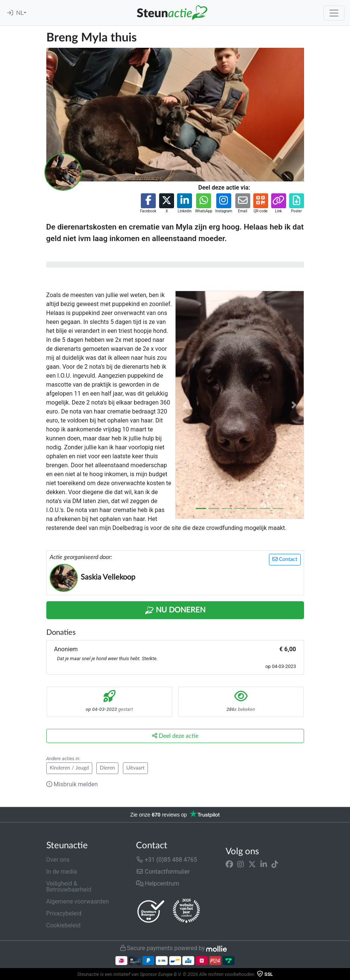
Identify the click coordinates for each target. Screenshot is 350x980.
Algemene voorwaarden (78, 901)
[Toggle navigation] (334, 13)
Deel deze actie (175, 736)
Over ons (58, 860)
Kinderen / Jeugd (69, 768)
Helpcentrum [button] (158, 884)
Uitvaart (135, 768)
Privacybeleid (64, 913)
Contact (285, 559)
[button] (148, 204)
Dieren (107, 768)
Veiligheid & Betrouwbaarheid (69, 887)
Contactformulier (163, 872)
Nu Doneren (175, 611)
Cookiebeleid (64, 925)
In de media (62, 872)
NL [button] (20, 13)
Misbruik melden (72, 784)
